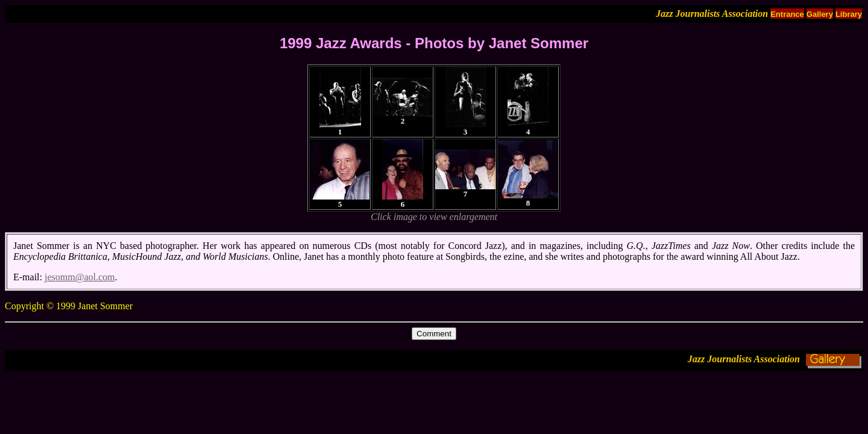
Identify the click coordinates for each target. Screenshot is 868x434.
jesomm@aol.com (80, 277)
